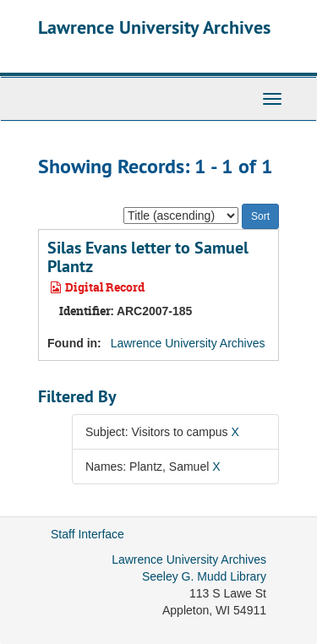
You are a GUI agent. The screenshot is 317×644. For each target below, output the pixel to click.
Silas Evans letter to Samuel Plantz (148, 257)
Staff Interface (87, 534)
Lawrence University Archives (154, 27)
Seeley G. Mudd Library (204, 576)
